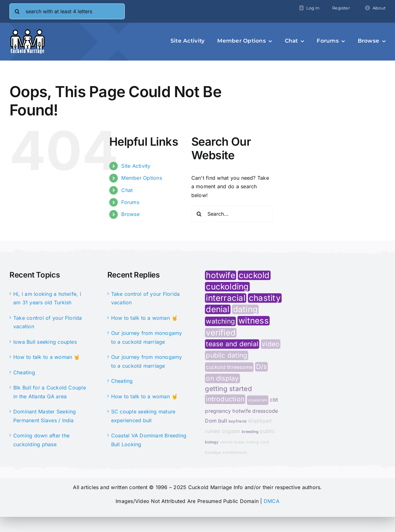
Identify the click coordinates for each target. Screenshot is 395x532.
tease (239, 442)
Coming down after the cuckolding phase (41, 440)
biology (212, 442)
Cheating (24, 372)
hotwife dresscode (255, 411)
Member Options (141, 178)
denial (218, 309)
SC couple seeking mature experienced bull (143, 416)
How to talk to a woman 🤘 (47, 357)
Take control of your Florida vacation (48, 322)
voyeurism (258, 400)
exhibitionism (235, 452)
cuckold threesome (229, 367)
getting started (228, 389)
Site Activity (136, 166)
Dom (211, 421)
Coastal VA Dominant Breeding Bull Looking (149, 440)
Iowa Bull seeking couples (45, 342)
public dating (227, 355)
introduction (225, 399)
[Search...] (232, 214)
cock (265, 442)
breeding (250, 432)
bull (223, 421)
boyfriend (237, 421)
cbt (274, 400)
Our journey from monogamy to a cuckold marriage (147, 337)
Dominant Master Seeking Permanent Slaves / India (45, 416)
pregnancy (218, 411)
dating (245, 309)
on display (222, 378)
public (267, 431)
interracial (226, 298)
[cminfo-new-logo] (27, 32)
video (271, 344)
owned (226, 442)
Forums (130, 202)
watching (220, 321)
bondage (213, 452)
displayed (260, 421)
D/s (261, 367)
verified (221, 333)
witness (254, 321)
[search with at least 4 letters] (67, 11)
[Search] (17, 11)
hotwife (221, 275)
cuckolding (227, 287)
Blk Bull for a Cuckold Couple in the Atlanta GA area (50, 392)
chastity (265, 298)
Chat (127, 190)
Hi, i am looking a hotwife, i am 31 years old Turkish (47, 298)
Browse (130, 214)
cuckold (254, 275)
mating (252, 442)
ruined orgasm (223, 431)
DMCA (272, 501)
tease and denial (232, 344)
